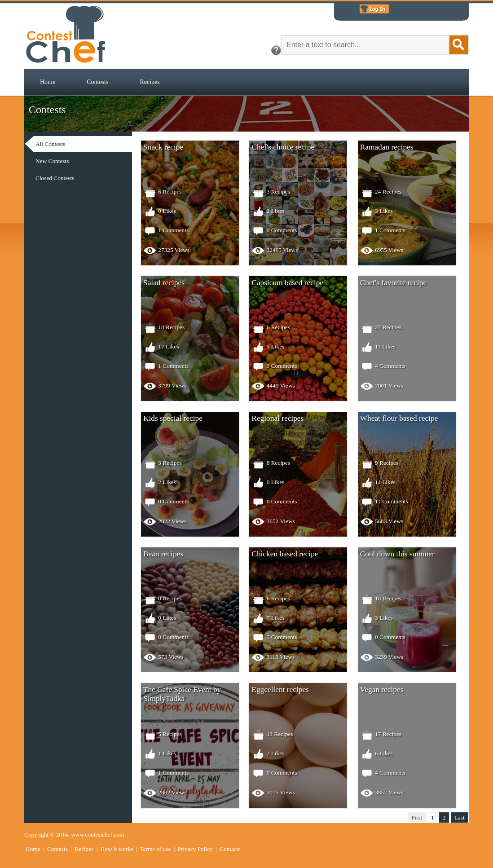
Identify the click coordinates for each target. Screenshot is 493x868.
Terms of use (156, 849)
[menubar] (100, 82)
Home (48, 82)
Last (460, 817)
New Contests (52, 161)
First (417, 817)
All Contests (50, 144)
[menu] (89, 161)
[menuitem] (48, 82)
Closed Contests (55, 178)
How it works (117, 849)
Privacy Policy (195, 849)
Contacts (230, 849)
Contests (97, 82)
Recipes (150, 82)
